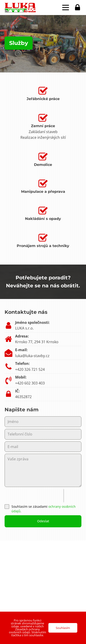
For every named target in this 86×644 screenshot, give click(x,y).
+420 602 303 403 (30, 383)
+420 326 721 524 (30, 369)
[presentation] (34, 496)
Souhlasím (63, 628)
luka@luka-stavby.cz (32, 356)
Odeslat (43, 521)
